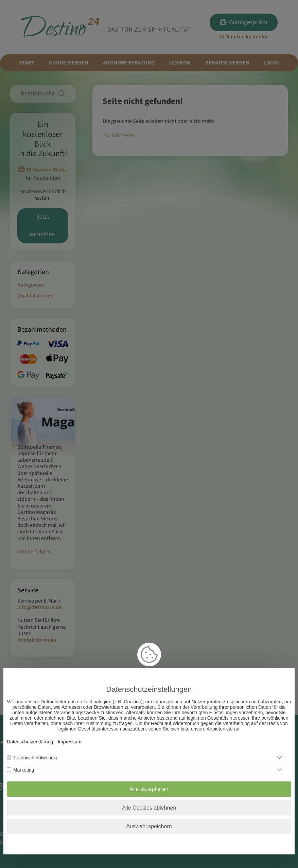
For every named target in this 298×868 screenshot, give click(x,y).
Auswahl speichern (149, 826)
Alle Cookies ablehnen (149, 808)
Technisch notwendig (35, 758)
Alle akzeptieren (149, 789)
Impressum (69, 742)
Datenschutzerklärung (30, 742)
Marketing (24, 770)
